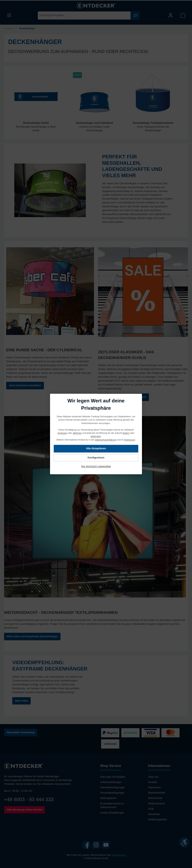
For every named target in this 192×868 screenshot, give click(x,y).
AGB (151, 809)
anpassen (62, 433)
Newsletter (154, 814)
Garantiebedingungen (112, 788)
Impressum (154, 788)
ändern (126, 433)
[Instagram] (96, 845)
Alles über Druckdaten (113, 777)
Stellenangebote (157, 819)
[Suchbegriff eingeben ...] (84, 15)
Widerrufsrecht (156, 804)
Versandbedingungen (112, 793)
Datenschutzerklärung (106, 440)
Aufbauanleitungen (111, 782)
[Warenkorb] (183, 15)
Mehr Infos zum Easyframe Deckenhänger (32, 637)
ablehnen (77, 433)
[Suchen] (135, 15)
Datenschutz (155, 798)
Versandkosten (119, 855)
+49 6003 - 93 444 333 (29, 799)
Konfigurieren (96, 458)
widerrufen (96, 436)
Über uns (153, 777)
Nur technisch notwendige (96, 467)
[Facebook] (86, 845)
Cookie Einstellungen (112, 813)
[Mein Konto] (171, 15)
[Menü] (9, 15)
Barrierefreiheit (157, 793)
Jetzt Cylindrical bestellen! (25, 386)
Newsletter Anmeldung (21, 733)
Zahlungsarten (108, 798)
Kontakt (152, 782)
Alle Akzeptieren (96, 449)
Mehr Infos (21, 701)
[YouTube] (106, 845)
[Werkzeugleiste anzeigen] (184, 842)
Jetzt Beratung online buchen (25, 810)
